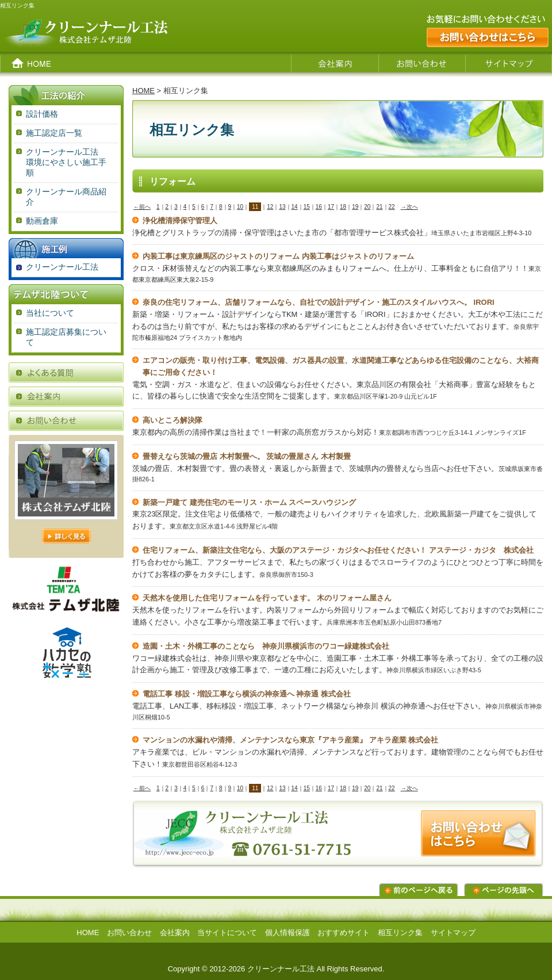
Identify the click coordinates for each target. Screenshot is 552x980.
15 (307, 207)
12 (270, 207)
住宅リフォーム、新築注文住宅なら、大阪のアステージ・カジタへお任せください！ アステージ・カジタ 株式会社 (338, 550)
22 (392, 207)
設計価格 (42, 114)
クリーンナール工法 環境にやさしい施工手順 (72, 162)
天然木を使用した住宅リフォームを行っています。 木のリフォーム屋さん (267, 598)
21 (379, 207)
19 (355, 207)
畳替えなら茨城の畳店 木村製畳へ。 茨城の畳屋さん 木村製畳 (247, 456)
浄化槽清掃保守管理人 (180, 221)
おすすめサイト (344, 933)
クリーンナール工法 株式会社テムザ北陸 (144, 33)
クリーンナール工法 (62, 267)
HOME (143, 91)
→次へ (409, 207)
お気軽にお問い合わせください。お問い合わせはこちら (483, 33)
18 (343, 207)
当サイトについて (227, 933)
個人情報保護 (287, 933)
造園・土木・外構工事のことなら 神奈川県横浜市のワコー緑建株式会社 (266, 646)
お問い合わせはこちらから (338, 838)
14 (295, 207)
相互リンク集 (400, 933)
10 (240, 207)
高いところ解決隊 (172, 420)
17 (331, 207)
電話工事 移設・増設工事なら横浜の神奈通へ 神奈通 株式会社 (247, 694)
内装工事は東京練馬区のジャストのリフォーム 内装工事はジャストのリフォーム (278, 256)
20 (367, 207)
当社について (50, 313)
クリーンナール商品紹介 (66, 197)
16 (319, 207)
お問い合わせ (129, 933)
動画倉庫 (42, 221)
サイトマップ (453, 933)
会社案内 (175, 933)
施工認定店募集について (66, 337)
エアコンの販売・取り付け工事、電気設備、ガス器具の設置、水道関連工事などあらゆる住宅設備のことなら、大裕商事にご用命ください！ (341, 366)
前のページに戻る (419, 889)
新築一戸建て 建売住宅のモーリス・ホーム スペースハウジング (249, 502)
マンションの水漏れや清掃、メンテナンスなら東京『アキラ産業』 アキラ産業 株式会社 (290, 740)
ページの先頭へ (504, 889)
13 (282, 207)
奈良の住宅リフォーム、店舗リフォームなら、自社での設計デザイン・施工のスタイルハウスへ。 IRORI (319, 302)
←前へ (142, 207)
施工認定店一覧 (54, 133)
